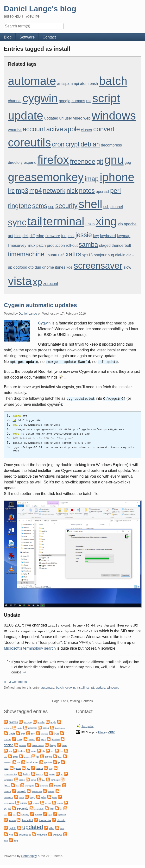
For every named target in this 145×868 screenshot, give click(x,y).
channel (15, 101)
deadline (56, 739)
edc (5, 757)
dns (10, 751)
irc (11, 191)
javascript (9, 779)
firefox (53, 160)
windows (114, 116)
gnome (48, 267)
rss (89, 101)
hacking (27, 774)
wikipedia (42, 834)
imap (92, 179)
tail (35, 221)
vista (20, 281)
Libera (101, 732)
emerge (27, 757)
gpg (128, 162)
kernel (33, 779)
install (81, 687)
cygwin (40, 98)
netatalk (7, 791)
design (53, 745)
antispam (65, 84)
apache (130, 224)
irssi (71, 236)
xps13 (87, 255)
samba (88, 245)
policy (44, 797)
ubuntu (51, 255)
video (78, 118)
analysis (13, 722)
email (16, 756)
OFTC (112, 732)
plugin (33, 797)
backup (46, 728)
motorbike (44, 785)
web (87, 118)
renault (48, 803)
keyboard (108, 236)
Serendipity (29, 855)
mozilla (58, 785)
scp (51, 207)
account (34, 129)
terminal (64, 221)
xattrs (73, 254)
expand (30, 162)
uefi (61, 255)
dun (38, 267)
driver (34, 751)
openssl (102, 192)
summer (39, 814)
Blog (8, 37)
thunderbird (27, 820)
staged (105, 245)
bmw (23, 733)
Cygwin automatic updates (40, 305)
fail (38, 756)
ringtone (20, 206)
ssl (14, 814)
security (66, 206)
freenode (83, 162)
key (96, 236)
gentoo (48, 762)
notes (87, 191)
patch (41, 245)
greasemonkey (46, 177)
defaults (23, 745)
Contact (49, 37)
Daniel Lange (28, 314)
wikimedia (25, 834)
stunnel (117, 207)
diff (32, 236)
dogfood (20, 267)
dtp (31, 267)
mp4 (36, 191)
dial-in (120, 255)
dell (26, 236)
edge (40, 236)
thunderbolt (121, 245)
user (68, 118)
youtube (15, 130)
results (60, 803)
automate (32, 81)
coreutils (29, 143)
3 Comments (18, 681)
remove (36, 803)
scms (40, 206)
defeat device (38, 745)
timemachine (26, 254)
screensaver (98, 266)
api (76, 84)
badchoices (60, 728)
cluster (87, 130)
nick (72, 191)
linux (31, 245)
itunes (60, 267)
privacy (24, 803)
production (56, 245)
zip (120, 224)
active (55, 129)
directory (15, 162)
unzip (90, 224)
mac (18, 785)
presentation (9, 803)
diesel (64, 745)
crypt (73, 144)
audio (20, 728)
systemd (62, 814)
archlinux (8, 728)
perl (116, 191)
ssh (106, 207)
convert (104, 129)
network (54, 191)
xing (106, 221)
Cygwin (44, 323)
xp (37, 282)
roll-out (72, 245)
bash (94, 84)
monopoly (30, 785)
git (100, 162)
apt (11, 236)
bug (111, 255)
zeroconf (51, 284)
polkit (55, 797)
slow (127, 267)
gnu (114, 160)
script (106, 98)
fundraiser (32, 762)
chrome (7, 739)
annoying (28, 722)
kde (69, 267)
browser (44, 733)
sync (17, 222)
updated (51, 118)
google (65, 101)
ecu (62, 751)
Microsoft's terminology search (30, 648)
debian (90, 144)
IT (5, 681)
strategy (25, 814)
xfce (6, 840)
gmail (6, 768)
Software (27, 37)
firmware (53, 236)
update (26, 116)
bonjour (100, 255)
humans (78, 101)
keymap (124, 236)
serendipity (39, 808)
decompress (111, 145)
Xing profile (88, 726)
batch (113, 81)
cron (58, 144)
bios (18, 236)
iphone (117, 177)
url (62, 118)
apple (72, 129)
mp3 (22, 191)
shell (91, 204)
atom (84, 84)
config (20, 739)
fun (64, 236)
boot (33, 733)
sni (61, 808)
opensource (37, 791)
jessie (84, 235)
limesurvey (17, 245)
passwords (8, 797)
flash (60, 757)
